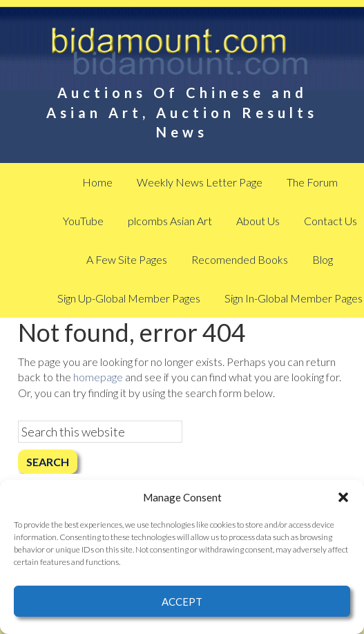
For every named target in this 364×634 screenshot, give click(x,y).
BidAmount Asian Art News (182, 55)
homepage (98, 377)
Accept (182, 602)
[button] (343, 497)
